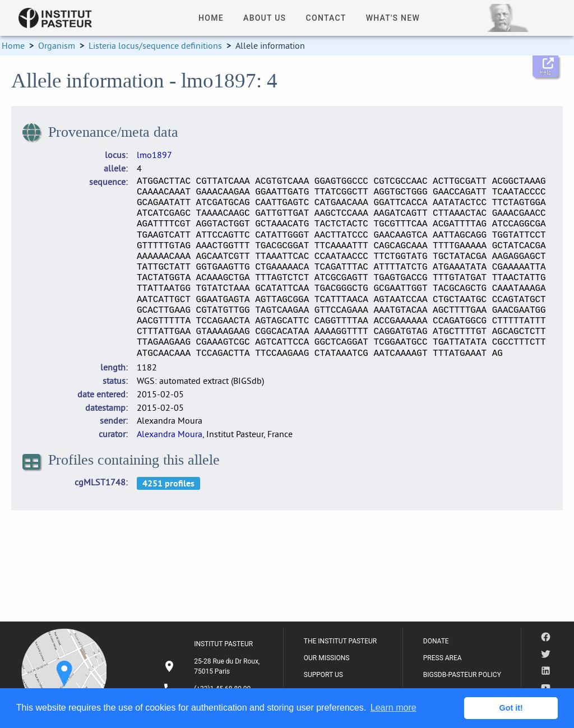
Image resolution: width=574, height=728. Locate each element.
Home (13, 45)
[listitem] (213, 666)
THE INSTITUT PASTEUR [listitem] (340, 641)
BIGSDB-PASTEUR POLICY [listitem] (462, 675)
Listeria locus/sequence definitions (155, 45)
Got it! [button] (511, 708)
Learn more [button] (394, 708)
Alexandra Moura (170, 434)
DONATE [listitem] (436, 641)
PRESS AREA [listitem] (443, 658)
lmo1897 (154, 155)
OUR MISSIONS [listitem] (327, 658)
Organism (57, 45)
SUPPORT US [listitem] (323, 675)
